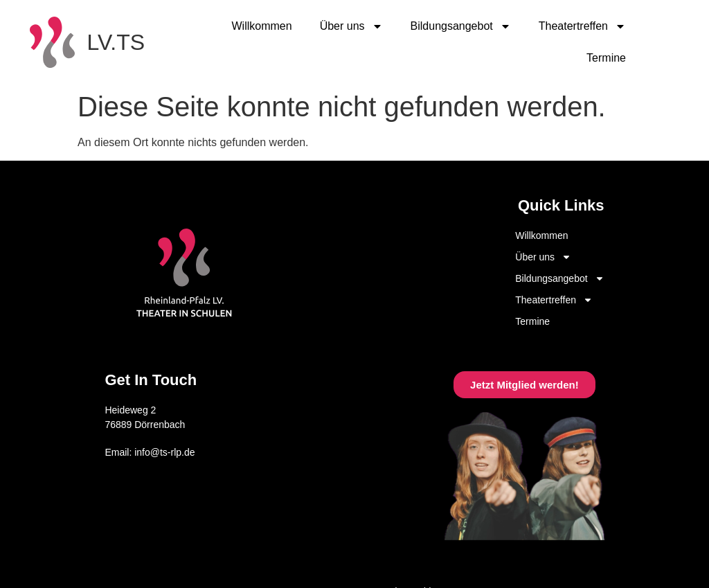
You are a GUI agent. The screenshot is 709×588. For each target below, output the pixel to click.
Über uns (351, 26)
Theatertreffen (582, 26)
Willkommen (262, 26)
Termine (606, 58)
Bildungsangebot (461, 26)
